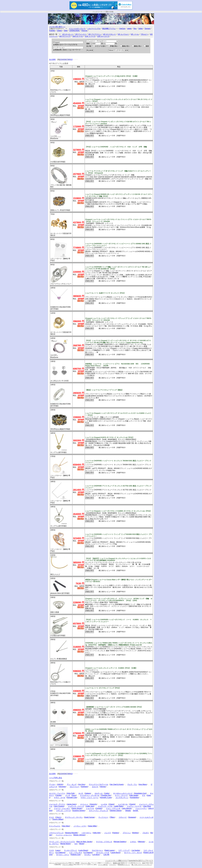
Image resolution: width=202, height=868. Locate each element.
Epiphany (84, 787)
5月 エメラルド (123, 34)
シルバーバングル (94, 29)
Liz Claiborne (60, 853)
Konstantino (134, 797)
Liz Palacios (88, 853)
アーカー (52, 784)
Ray (135, 29)
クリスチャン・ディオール (90, 795)
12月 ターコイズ (103, 36)
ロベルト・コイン (63, 855)
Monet (82, 844)
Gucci (74, 795)
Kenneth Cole (72, 797)
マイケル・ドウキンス (104, 842)
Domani (147, 29)
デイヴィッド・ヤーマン (74, 817)
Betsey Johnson (79, 835)
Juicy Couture (59, 806)
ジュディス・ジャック (76, 806)
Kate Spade (134, 795)
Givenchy (93, 804)
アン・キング (72, 784)
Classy (59, 31)
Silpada (128, 811)
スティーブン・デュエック (99, 811)
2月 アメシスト (81, 34)
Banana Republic (71, 833)
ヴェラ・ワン (132, 784)
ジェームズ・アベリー (57, 804)
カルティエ (99, 793)
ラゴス (52, 850)
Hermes (103, 787)
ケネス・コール (60, 797)
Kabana (88, 793)
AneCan (122, 29)
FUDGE (52, 31)
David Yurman (90, 817)
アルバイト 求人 (86, 863)
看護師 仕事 (117, 863)
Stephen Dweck (116, 811)
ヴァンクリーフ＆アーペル (98, 784)
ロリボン (88, 855)
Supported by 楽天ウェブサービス (141, 861)
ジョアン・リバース (134, 806)
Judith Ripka (119, 806)
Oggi (66, 31)
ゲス (144, 795)
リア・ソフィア (124, 850)
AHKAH (60, 784)
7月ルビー (144, 34)
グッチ (68, 795)
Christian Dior (106, 795)
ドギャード (123, 817)
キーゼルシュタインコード (123, 793)
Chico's (58, 817)
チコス (52, 817)
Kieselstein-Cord (140, 793)
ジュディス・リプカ (105, 806)
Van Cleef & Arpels (117, 784)
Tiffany (112, 817)
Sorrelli (136, 811)
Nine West (66, 826)
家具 (144, 863)
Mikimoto (141, 842)
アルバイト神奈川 (68, 865)
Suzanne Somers (79, 811)
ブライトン (127, 833)
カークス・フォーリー (57, 793)
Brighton (135, 833)
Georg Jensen (77, 808)
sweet (129, 29)
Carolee (59, 795)
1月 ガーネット (68, 34)
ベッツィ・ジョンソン (64, 835)
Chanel (111, 804)
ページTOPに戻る (56, 778)
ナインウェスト (55, 826)
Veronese (62, 787)
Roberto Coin (76, 855)
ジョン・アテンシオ (113, 808)
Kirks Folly (71, 793)
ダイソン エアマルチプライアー (59, 863)
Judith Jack (90, 806)
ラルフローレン (97, 850)
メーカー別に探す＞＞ (57, 27)
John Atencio (127, 808)
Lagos (58, 850)
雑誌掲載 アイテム (109, 29)
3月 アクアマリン (95, 34)
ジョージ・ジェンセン (62, 808)
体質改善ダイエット (124, 865)
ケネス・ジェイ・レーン (90, 797)
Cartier (107, 793)
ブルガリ (146, 833)
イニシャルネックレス (77, 29)
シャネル (104, 804)
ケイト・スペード (121, 795)
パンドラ (108, 833)
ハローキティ (86, 833)
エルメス (95, 787)
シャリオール (123, 804)
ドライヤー (113, 865)
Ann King (82, 784)
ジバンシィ (84, 804)
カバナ (81, 793)
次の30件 (52, 59)
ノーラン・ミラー (80, 826)
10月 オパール (78, 36)
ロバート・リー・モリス (133, 853)
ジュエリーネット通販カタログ (143, 15)
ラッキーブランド (70, 850)
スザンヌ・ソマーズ (63, 811)
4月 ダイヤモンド (109, 34)
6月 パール (135, 34)
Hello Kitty (97, 833)
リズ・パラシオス (76, 853)
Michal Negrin (65, 844)
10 (72, 59)
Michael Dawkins (120, 842)
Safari (140, 29)
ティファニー (103, 817)
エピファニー (75, 787)
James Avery (72, 804)
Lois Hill (106, 855)
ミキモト (133, 842)
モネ (76, 844)
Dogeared (132, 817)
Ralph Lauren (110, 850)
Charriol (132, 804)
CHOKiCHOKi (74, 31)
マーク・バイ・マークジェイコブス (62, 842)
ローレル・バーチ (103, 853)
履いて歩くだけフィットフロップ (142, 865)
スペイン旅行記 (103, 865)
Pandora (116, 833)
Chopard (99, 808)
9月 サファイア (65, 36)
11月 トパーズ (90, 36)
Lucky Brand (83, 850)
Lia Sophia (135, 850)
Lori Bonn (96, 855)
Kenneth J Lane (106, 797)
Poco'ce (84, 31)
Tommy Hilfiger (58, 819)
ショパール (90, 808)
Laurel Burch (116, 853)
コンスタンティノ (122, 797)
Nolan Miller (92, 826)
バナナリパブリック (56, 833)
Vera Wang (143, 784)
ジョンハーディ (141, 808)
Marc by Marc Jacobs (84, 842)
